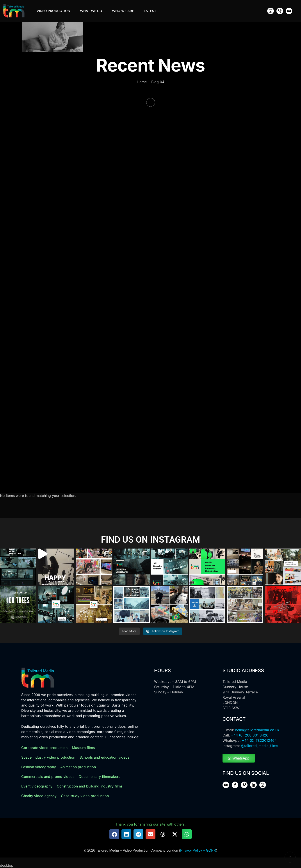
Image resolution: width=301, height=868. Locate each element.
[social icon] (271, 11)
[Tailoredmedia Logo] (14, 11)
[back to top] (290, 857)
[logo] (38, 678)
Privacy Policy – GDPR (198, 850)
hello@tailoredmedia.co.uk (257, 730)
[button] (114, 834)
